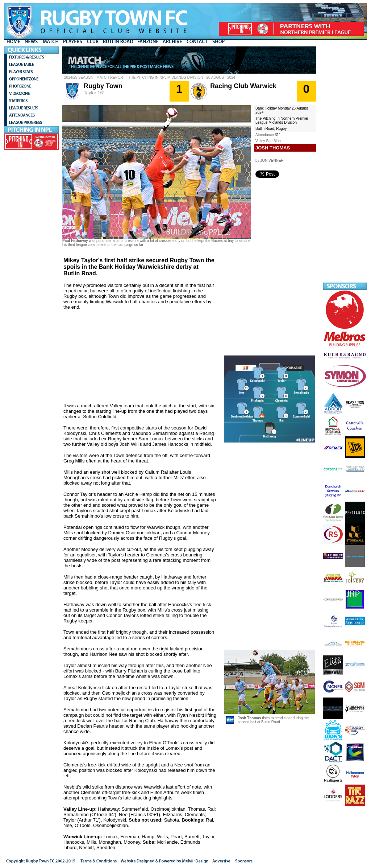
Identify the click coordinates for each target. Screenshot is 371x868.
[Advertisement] (345, 155)
